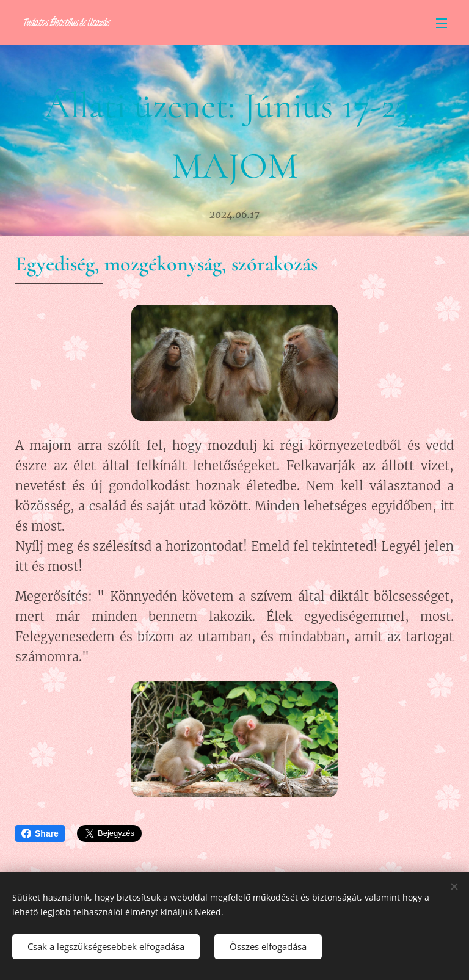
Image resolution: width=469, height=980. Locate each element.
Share (40, 833)
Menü (442, 23)
